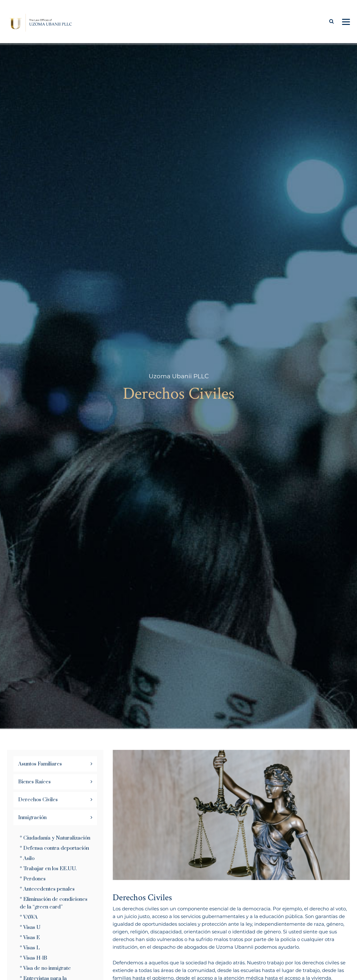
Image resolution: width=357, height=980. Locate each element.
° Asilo (27, 858)
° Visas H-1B (33, 958)
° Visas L (30, 948)
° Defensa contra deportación (54, 848)
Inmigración (32, 818)
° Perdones (33, 879)
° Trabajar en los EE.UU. (48, 869)
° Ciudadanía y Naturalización (55, 838)
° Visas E (30, 938)
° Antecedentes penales (47, 889)
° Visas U (30, 927)
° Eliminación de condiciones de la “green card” (54, 903)
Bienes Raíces (34, 782)
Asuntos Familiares (40, 764)
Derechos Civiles (38, 800)
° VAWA (29, 917)
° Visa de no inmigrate (45, 968)
